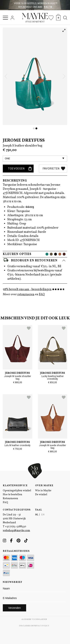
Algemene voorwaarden (34, 619)
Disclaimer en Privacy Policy (34, 626)
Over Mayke (44, 486)
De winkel (41, 495)
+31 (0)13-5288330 (16, 527)
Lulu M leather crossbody (17, 445)
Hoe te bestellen (13, 495)
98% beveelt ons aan (35, 7)
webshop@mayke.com (16, 531)
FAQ (42, 295)
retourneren (26, 295)
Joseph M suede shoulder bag (18, 378)
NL (37, 515)
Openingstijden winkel (17, 491)
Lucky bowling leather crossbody (53, 378)
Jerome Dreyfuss (24, 140)
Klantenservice (15, 486)
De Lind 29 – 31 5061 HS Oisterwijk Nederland (14, 519)
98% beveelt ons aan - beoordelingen (34, 289)
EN (43, 515)
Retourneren (10, 499)
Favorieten (54, 169)
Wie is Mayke (43, 491)
